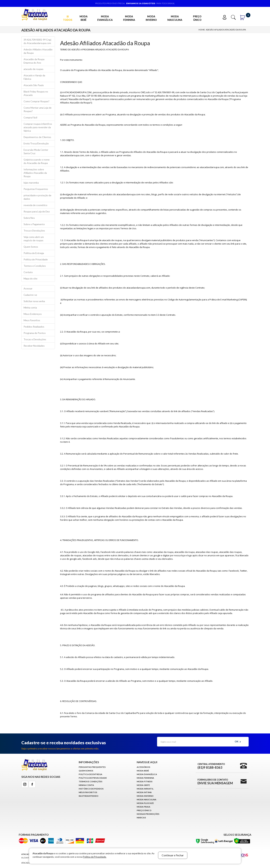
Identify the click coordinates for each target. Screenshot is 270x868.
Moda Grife (143, 785)
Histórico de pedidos (91, 789)
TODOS (68, 18)
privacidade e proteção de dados (37, 197)
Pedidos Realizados (34, 327)
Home (202, 30)
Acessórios (143, 767)
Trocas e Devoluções (35, 339)
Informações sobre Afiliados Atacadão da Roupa (35, 173)
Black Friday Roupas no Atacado (36, 93)
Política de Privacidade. (95, 857)
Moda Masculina (175, 18)
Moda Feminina (129, 18)
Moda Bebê (84, 18)
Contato (28, 272)
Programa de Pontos (35, 333)
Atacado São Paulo (34, 85)
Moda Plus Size (145, 803)
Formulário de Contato (215, 782)
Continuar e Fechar (173, 855)
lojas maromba (31, 183)
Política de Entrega (34, 253)
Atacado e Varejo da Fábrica (34, 77)
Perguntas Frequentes (36, 189)
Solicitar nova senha (34, 301)
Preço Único (197, 18)
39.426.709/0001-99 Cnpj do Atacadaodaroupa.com (37, 41)
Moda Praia (144, 807)
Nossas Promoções (148, 814)
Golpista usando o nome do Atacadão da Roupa (37, 161)
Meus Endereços (33, 314)
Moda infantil (145, 789)
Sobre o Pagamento (34, 224)
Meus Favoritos (32, 320)
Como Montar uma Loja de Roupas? (38, 109)
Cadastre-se (30, 295)
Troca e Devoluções (34, 231)
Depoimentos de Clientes (37, 137)
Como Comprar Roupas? (37, 101)
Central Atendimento (211, 766)
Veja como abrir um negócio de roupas (34, 239)
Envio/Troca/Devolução (36, 143)
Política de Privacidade (36, 259)
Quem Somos (31, 247)
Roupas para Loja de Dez (37, 211)
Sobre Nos (29, 218)
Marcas (141, 818)
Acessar (28, 288)
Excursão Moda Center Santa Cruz (36, 151)
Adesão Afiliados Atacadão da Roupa (226, 30)
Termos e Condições (35, 266)
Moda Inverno (151, 18)
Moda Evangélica (105, 18)
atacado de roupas (33, 69)
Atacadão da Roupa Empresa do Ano (34, 61)
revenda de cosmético (35, 205)
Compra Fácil (30, 117)
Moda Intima (144, 792)
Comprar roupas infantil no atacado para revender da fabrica (38, 127)
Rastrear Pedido (89, 796)
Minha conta (30, 308)
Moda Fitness (145, 781)
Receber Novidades (34, 346)
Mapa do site (30, 278)
